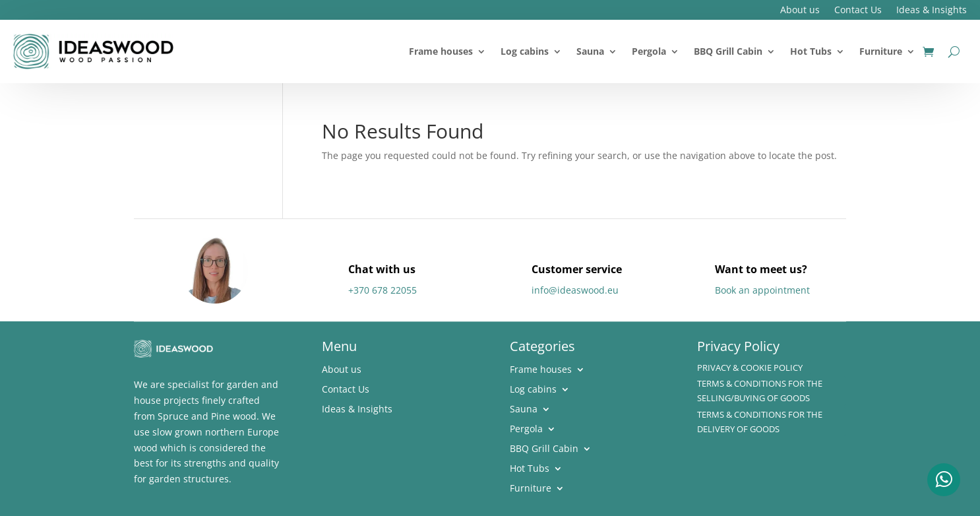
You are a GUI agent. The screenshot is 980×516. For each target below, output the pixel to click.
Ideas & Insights (932, 11)
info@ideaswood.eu (575, 290)
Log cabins (525, 51)
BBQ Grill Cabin (728, 51)
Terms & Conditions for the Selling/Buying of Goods (760, 391)
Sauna (590, 51)
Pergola (649, 51)
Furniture (881, 51)
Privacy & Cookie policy (750, 368)
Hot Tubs (811, 51)
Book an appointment (762, 290)
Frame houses (441, 51)
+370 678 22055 (383, 290)
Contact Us (858, 11)
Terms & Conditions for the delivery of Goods (760, 422)
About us (800, 11)
